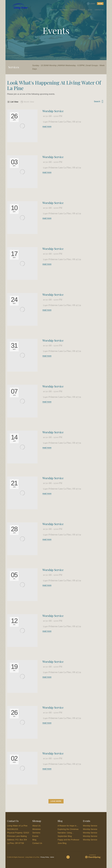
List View (13, 102)
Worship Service (53, 111)
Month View (27, 102)
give (100, 4)
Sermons (36, 833)
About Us (36, 826)
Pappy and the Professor (68, 840)
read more (47, 126)
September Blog (65, 836)
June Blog (62, 843)
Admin (52, 857)
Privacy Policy (45, 857)
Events (35, 836)
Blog (34, 840)
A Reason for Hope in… (68, 826)
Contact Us (37, 843)
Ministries (37, 829)
